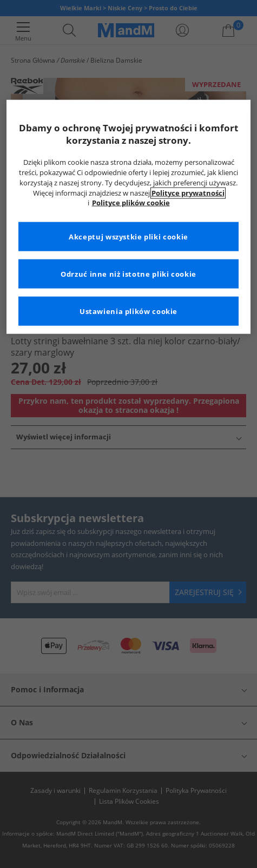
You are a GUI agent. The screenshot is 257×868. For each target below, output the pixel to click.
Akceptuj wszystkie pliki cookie (128, 236)
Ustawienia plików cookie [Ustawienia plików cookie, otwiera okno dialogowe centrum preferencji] (128, 311)
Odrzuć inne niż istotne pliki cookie (128, 274)
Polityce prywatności (188, 193)
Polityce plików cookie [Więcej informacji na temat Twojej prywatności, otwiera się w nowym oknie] (131, 203)
